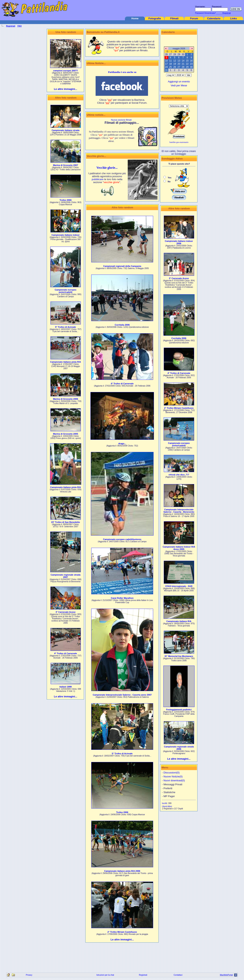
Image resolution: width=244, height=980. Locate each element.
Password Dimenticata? (205, 13)
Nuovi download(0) (174, 780)
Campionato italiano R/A (179, 621)
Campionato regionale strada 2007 (66, 576)
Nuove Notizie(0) (173, 776)
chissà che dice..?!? (179, 475)
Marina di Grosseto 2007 (66, 165)
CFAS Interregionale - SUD (179, 586)
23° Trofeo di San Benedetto (65, 522)
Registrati (143, 975)
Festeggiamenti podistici (179, 710)
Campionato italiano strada (66, 130)
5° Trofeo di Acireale (66, 327)
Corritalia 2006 (122, 325)
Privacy (29, 975)
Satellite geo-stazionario (179, 142)
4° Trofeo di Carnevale (66, 653)
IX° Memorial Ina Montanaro (179, 656)
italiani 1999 (65, 687)
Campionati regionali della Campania (122, 266)
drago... (122, 443)
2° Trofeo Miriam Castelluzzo (122, 932)
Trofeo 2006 (66, 200)
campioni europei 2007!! (66, 71)
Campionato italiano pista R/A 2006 (122, 871)
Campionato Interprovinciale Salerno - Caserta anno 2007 (122, 695)
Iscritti (165, 803)
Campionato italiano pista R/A (66, 362)
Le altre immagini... (66, 89)
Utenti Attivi (167, 806)
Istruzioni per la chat (105, 975)
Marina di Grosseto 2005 (66, 434)
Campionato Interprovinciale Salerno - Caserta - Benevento (179, 511)
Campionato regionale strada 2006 (179, 748)
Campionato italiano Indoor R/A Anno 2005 (179, 548)
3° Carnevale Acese (66, 612)
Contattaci (178, 975)
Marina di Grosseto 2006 (66, 399)
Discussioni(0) (171, 773)
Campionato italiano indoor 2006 (179, 242)
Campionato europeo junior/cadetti (65, 291)
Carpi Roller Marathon (122, 598)
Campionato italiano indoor (65, 235)
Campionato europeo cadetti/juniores (122, 539)
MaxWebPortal (226, 975)
